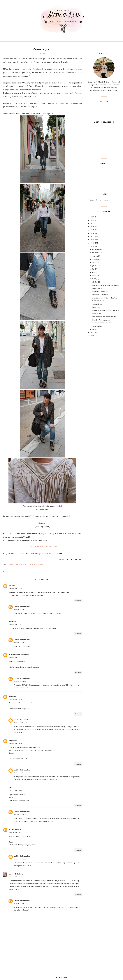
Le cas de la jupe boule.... (101, 295)
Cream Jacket (97, 326)
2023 (92, 217)
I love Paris (96, 307)
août (94, 262)
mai (94, 272)
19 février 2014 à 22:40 (15, 624)
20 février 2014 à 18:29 (21, 773)
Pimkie (41, 564)
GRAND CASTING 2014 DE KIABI (42, 547)
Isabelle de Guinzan (16, 874)
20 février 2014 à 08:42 (15, 699)
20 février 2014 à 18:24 (21, 681)
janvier (95, 329)
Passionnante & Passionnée (19, 654)
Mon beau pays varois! (100, 291)
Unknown (12, 696)
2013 (92, 332)
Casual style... (97, 304)
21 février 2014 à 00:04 (15, 877)
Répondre (78, 601)
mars (94, 279)
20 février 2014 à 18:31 (21, 814)
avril (94, 276)
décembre (96, 249)
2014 (92, 246)
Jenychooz (13, 741)
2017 (92, 236)
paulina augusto (15, 829)
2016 (92, 240)
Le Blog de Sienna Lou (22, 606)
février (95, 282)
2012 (92, 336)
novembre (96, 253)
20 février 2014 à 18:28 (21, 723)
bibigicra (12, 586)
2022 (92, 220)
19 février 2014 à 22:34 (15, 589)
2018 (92, 233)
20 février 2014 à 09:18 (15, 744)
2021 (92, 223)
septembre (96, 259)
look (36, 564)
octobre (95, 256)
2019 (92, 230)
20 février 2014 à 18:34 (21, 859)
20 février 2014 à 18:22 (21, 609)
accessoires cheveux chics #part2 (104, 317)
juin (94, 269)
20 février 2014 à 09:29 (15, 791)
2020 (92, 227)
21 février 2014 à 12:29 (21, 903)
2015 (92, 243)
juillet (94, 266)
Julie (10, 788)
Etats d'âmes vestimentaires (21, 564)
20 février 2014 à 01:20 (15, 658)
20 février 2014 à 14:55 (15, 832)
